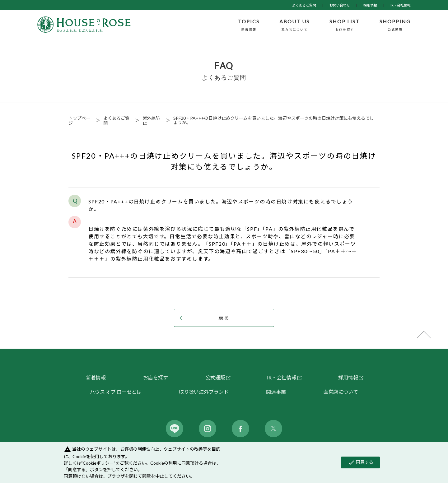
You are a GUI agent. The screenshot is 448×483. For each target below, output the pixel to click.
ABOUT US (294, 26)
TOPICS (249, 26)
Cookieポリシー (98, 463)
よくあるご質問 (304, 5)
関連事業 (276, 392)
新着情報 (96, 377)
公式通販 (215, 377)
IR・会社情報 (401, 5)
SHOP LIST (345, 26)
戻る (224, 318)
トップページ (79, 121)
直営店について (341, 392)
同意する (360, 462)
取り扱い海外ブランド (204, 392)
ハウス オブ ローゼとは (116, 392)
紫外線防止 (151, 121)
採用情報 (370, 5)
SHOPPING (395, 26)
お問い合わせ (340, 5)
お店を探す (156, 377)
